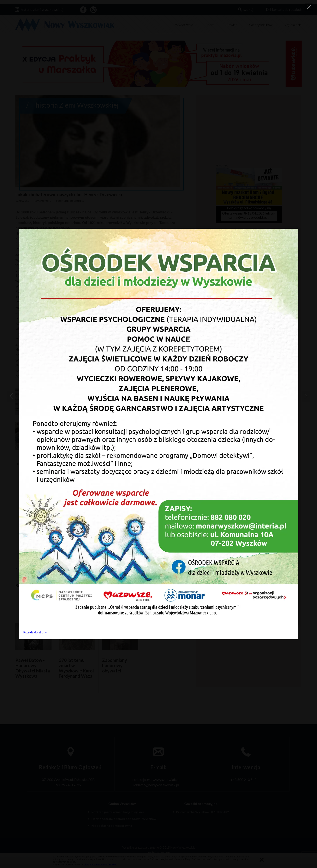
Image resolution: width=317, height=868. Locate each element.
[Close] (309, 7)
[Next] (306, 396)
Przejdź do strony (35, 632)
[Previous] (11, 396)
